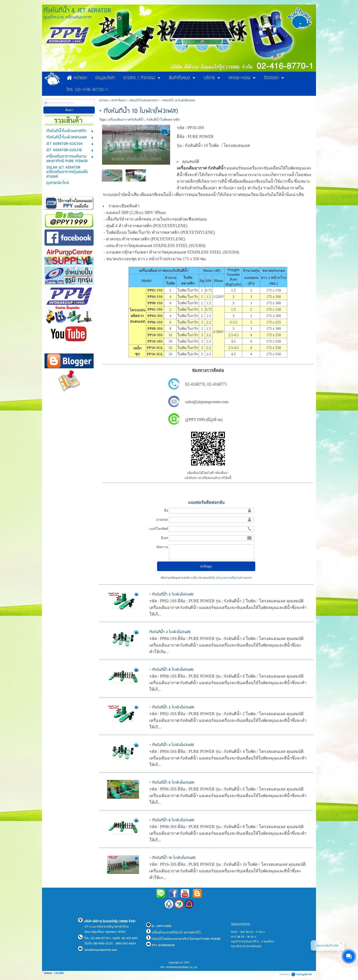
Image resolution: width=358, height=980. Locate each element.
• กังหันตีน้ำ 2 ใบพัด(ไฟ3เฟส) (172, 707)
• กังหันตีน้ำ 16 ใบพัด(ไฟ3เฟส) (172, 858)
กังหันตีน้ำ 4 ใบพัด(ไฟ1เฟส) (170, 632)
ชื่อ (166, 510)
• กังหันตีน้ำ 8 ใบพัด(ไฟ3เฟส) (172, 820)
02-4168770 (195, 384)
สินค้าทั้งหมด (119, 100)
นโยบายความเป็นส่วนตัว (229, 578)
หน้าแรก (104, 100)
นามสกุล (162, 520)
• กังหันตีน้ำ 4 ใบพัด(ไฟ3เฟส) (172, 745)
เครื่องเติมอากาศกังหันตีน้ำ (126, 120)
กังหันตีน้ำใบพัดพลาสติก (143, 100)
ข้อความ (162, 547)
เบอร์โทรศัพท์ (159, 529)
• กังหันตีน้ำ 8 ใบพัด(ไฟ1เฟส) (171, 670)
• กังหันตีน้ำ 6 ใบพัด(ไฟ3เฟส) (172, 783)
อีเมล (165, 538)
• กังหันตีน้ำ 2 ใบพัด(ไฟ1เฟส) (171, 594)
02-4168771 (217, 384)
